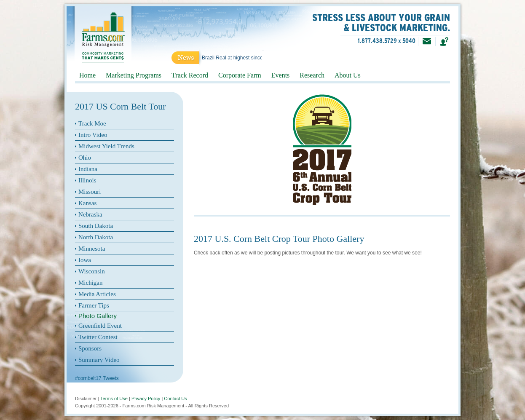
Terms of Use (114, 399)
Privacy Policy (146, 399)
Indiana (88, 169)
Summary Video (99, 360)
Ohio (85, 158)
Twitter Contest (98, 337)
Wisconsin (92, 271)
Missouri (90, 192)
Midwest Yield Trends (106, 146)
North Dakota (96, 237)
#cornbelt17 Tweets (97, 378)
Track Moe (92, 123)
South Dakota (96, 226)
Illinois (87, 180)
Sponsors (90, 348)
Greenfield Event (100, 326)
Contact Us (175, 399)
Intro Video (93, 135)
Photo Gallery (98, 316)
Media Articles (97, 294)
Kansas (87, 203)
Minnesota (92, 249)
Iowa (85, 260)
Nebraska (90, 214)
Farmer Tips (94, 305)
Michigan (91, 283)
